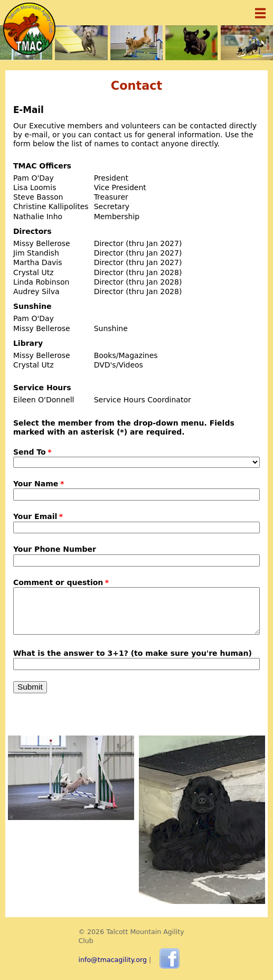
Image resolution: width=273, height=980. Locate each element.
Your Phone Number (55, 549)
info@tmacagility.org (113, 960)
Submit (30, 687)
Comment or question (58, 582)
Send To (30, 452)
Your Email (35, 516)
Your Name (36, 484)
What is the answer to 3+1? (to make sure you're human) (133, 653)
